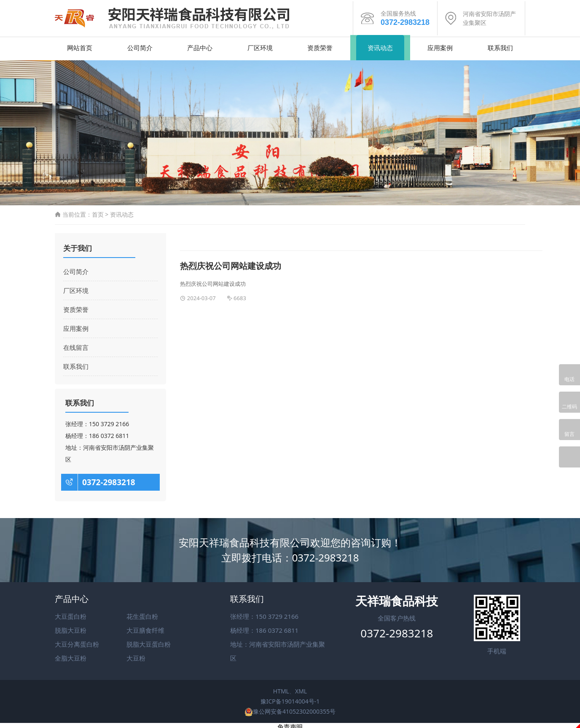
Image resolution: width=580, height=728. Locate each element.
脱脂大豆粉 (71, 628)
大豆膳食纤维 (145, 628)
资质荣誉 (320, 45)
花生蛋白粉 (142, 614)
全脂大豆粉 (71, 655)
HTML (281, 689)
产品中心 (200, 45)
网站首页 (80, 45)
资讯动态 (380, 45)
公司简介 (140, 45)
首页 (98, 211)
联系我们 (500, 45)
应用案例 (440, 45)
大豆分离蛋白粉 (77, 642)
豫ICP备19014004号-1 (290, 698)
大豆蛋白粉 (71, 614)
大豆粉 (136, 655)
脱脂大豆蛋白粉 (149, 642)
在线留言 (76, 345)
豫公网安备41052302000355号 (290, 708)
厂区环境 (260, 45)
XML (301, 689)
